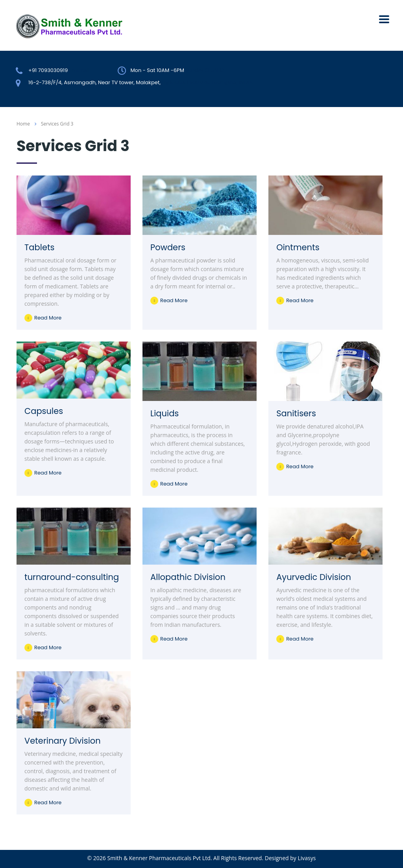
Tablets (40, 247)
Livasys (307, 858)
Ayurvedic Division (314, 577)
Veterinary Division (63, 741)
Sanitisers (296, 413)
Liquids (165, 413)
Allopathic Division (188, 577)
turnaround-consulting (72, 577)
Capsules (44, 411)
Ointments (298, 247)
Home (23, 124)
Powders (168, 247)
